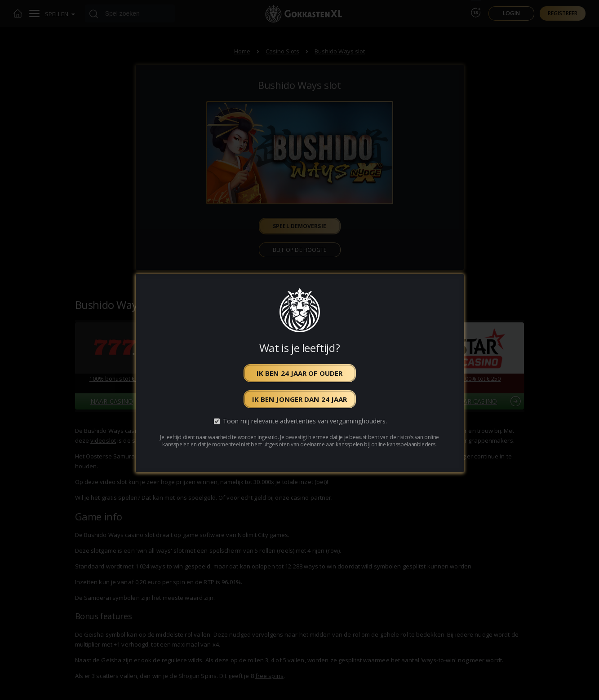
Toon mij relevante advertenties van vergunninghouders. (305, 421)
